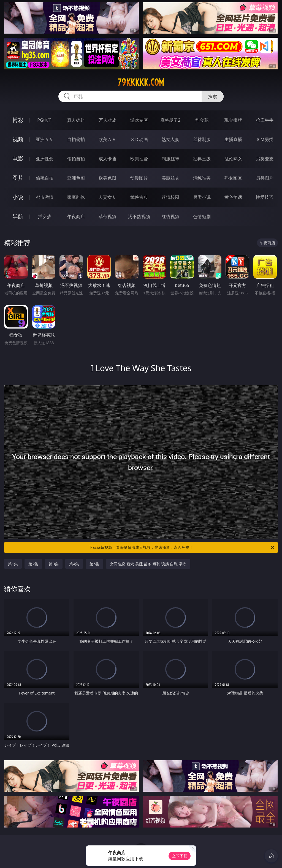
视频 (18, 139)
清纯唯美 (202, 178)
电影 (18, 158)
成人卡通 (107, 159)
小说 (18, 197)
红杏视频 (170, 216)
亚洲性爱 (45, 159)
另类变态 (265, 159)
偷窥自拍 (45, 178)
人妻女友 (107, 197)
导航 (18, 216)
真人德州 (76, 120)
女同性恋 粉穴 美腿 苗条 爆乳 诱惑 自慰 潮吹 (148, 564)
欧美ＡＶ (107, 139)
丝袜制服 (202, 139)
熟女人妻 (170, 139)
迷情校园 (170, 197)
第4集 (74, 564)
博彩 (18, 120)
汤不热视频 (139, 216)
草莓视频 (107, 216)
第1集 (13, 564)
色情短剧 (202, 216)
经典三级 (202, 159)
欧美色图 (107, 178)
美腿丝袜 (170, 178)
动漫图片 (139, 178)
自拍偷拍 (76, 139)
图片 (18, 178)
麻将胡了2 (170, 120)
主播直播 (233, 139)
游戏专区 (139, 120)
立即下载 (180, 856)
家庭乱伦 (76, 197)
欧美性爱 (139, 159)
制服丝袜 (170, 159)
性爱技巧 (265, 197)
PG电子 (44, 120)
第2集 (33, 564)
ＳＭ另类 (265, 139)
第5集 (94, 564)
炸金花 (202, 120)
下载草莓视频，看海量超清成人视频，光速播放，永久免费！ (182, 547)
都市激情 (45, 197)
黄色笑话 (233, 197)
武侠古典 (139, 197)
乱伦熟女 (233, 159)
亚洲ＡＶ (45, 139)
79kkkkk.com (141, 82)
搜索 (213, 96)
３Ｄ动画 (139, 139)
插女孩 (45, 216)
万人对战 (107, 120)
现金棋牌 (233, 120)
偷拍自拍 (76, 159)
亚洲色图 (76, 178)
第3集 (54, 564)
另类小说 (202, 197)
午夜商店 (76, 216)
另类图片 (265, 178)
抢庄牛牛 (265, 120)
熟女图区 (233, 178)
